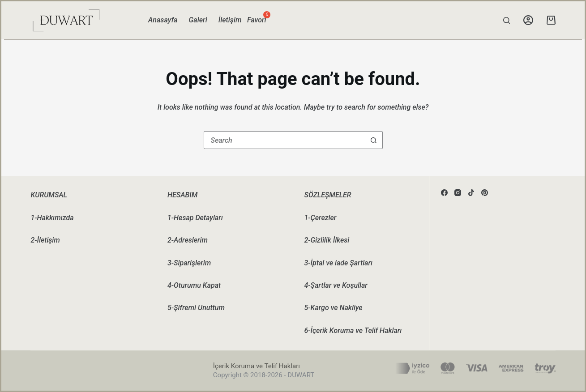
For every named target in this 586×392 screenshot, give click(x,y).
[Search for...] (284, 140)
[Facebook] (444, 193)
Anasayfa (163, 20)
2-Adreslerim (188, 240)
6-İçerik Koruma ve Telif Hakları (353, 330)
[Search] (507, 20)
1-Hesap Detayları (195, 218)
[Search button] (374, 140)
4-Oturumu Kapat (194, 285)
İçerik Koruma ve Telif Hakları (257, 366)
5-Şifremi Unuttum (196, 308)
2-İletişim (45, 240)
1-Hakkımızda (52, 218)
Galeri (198, 20)
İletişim (230, 20)
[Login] (528, 20)
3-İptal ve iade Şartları (338, 263)
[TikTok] (471, 193)
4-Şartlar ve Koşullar (336, 285)
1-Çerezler (321, 218)
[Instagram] (458, 193)
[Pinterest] (485, 193)
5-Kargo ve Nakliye (334, 308)
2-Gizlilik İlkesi (327, 240)
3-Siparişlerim (189, 263)
